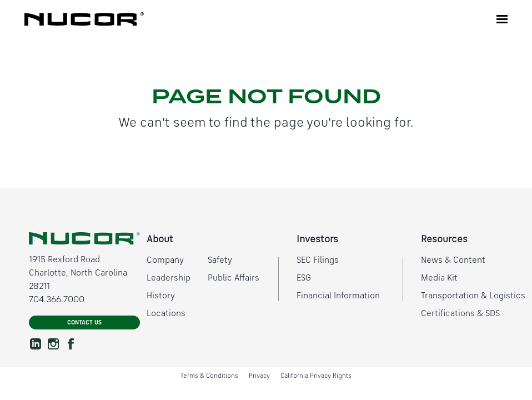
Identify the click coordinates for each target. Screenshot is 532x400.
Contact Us (84, 323)
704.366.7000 (57, 300)
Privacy (259, 376)
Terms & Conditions (209, 376)
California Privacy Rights (316, 376)
